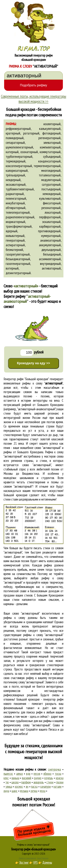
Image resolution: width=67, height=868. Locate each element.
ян (27, 787)
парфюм (26, 782)
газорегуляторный (18, 254)
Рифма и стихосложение (27, 858)
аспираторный (15, 245)
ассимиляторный (50, 259)
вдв (28, 774)
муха (43, 791)
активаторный (51, 268)
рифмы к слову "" (43, 383)
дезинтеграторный (18, 273)
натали (57, 787)
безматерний (14, 250)
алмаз (20, 774)
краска (60, 778)
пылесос (8, 774)
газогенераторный (18, 264)
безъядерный (52, 254)
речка (34, 791)
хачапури (45, 787)
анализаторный (50, 240)
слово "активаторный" (37, 465)
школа (15, 782)
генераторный (15, 240)
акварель (39, 782)
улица (9, 787)
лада (6, 791)
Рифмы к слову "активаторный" (33, 845)
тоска (58, 774)
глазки (60, 782)
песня (37, 774)
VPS (35, 862)
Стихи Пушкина (43, 858)
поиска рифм (34, 712)
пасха (34, 787)
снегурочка (54, 769)
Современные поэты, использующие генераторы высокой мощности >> (33, 99)
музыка (24, 791)
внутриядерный (50, 264)
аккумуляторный (50, 245)
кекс (6, 778)
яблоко (47, 774)
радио (38, 778)
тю (7, 782)
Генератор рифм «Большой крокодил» (33, 849)
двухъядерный (51, 250)
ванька (15, 778)
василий (27, 778)
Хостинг (24, 862)
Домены (47, 862)
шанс (15, 791)
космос (19, 787)
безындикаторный (18, 259)
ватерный (12, 268)
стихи (50, 782)
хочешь (49, 778)
